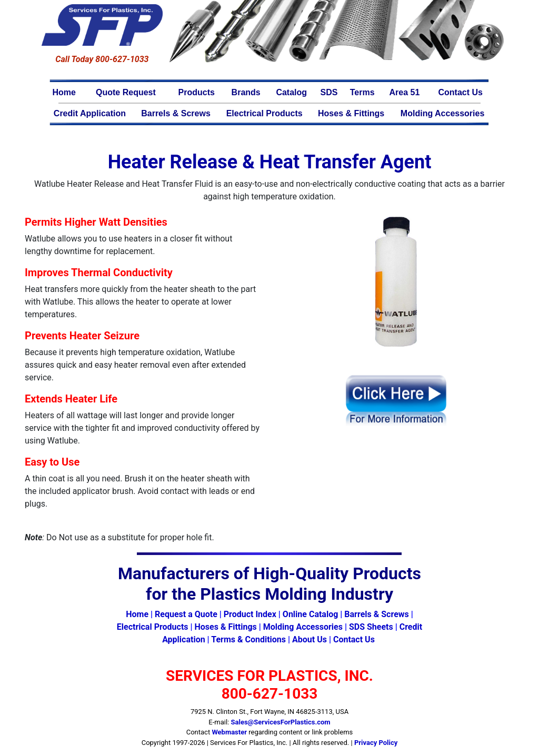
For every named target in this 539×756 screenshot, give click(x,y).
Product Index (250, 614)
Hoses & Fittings (351, 113)
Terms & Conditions (248, 639)
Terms (362, 92)
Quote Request (126, 92)
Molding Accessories (442, 113)
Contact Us (460, 92)
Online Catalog (310, 614)
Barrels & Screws (176, 113)
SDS (329, 92)
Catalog (291, 92)
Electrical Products (264, 113)
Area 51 (405, 92)
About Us (310, 639)
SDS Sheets (371, 627)
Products (197, 92)
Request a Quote (186, 614)
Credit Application (90, 113)
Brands (246, 92)
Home (64, 92)
